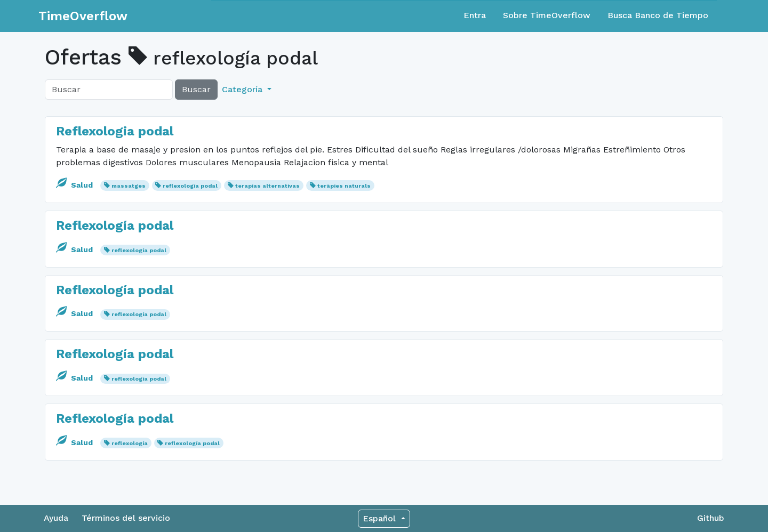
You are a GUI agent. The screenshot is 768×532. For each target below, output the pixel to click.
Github (711, 518)
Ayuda (56, 518)
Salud (75, 185)
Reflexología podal (115, 225)
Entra (475, 15)
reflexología (130, 443)
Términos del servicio (126, 518)
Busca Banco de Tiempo (658, 15)
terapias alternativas (267, 186)
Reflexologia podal (115, 131)
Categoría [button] (243, 89)
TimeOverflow (83, 16)
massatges (129, 186)
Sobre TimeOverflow (547, 15)
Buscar (196, 89)
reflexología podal (190, 186)
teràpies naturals (344, 186)
